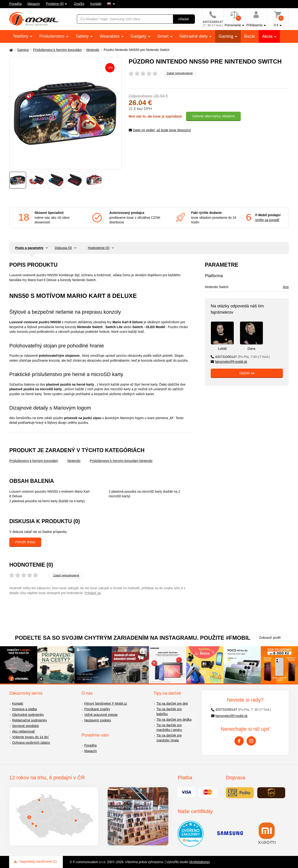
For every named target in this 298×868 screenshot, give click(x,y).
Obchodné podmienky (28, 715)
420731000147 (240, 357)
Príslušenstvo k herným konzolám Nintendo (121, 461)
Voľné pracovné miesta (101, 715)
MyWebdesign (200, 862)
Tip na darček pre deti (172, 703)
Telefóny (21, 36)
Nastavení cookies (98, 720)
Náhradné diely (194, 36)
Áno (286, 287)
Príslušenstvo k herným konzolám (57, 50)
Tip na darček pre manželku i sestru (169, 728)
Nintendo (93, 50)
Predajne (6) (55, 4)
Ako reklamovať (24, 731)
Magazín (34, 4)
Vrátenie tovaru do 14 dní (30, 737)
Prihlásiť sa (93, 593)
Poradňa (15, 4)
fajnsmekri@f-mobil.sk (229, 362)
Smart (164, 36)
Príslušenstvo (52, 36)
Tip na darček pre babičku (169, 712)
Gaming (227, 36)
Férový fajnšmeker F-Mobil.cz (106, 703)
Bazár (250, 36)
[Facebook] (239, 741)
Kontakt (96, 4)
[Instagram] (251, 741)
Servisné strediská (25, 726)
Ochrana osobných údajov (31, 743)
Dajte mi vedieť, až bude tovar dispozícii (160, 130)
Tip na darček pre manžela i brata (169, 738)
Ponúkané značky (97, 709)
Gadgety (139, 36)
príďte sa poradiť (267, 220)
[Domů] (10, 50)
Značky (79, 4)
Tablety (83, 36)
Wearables (110, 36)
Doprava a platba (25, 709)
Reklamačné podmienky (29, 720)
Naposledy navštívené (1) (35, 861)
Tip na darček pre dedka (174, 720)
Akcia (268, 36)
